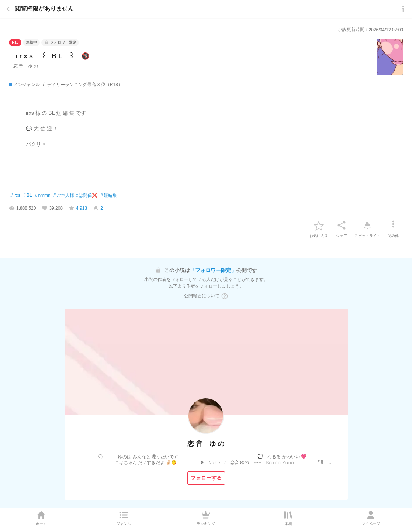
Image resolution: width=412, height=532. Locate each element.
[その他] (393, 225)
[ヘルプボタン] (225, 296)
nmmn (43, 196)
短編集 (109, 196)
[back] (8, 9)
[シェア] (342, 225)
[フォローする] (206, 478)
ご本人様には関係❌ (76, 196)
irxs (15, 196)
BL (27, 196)
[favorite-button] (319, 225)
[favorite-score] (78, 208)
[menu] (403, 9)
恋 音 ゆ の (26, 66)
